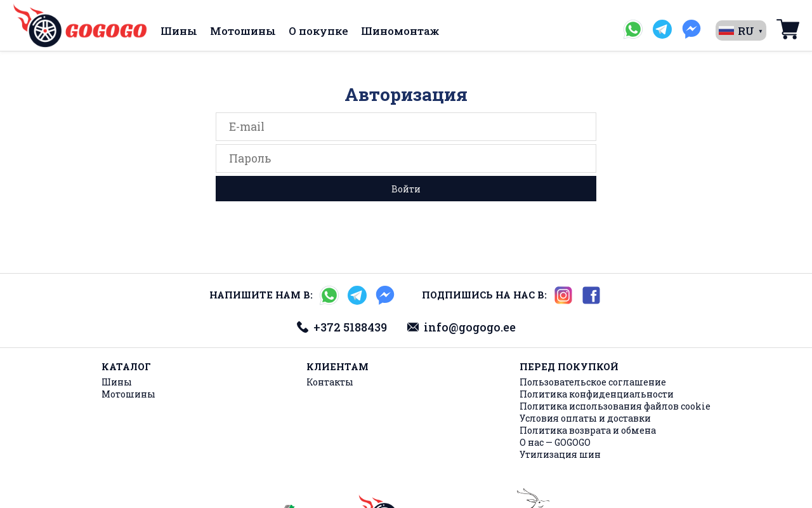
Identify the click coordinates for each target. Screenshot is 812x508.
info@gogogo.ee (462, 327)
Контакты (330, 382)
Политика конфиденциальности (597, 394)
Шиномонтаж (400, 31)
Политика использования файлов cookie (615, 406)
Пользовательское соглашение (593, 382)
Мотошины (243, 31)
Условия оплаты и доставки (585, 418)
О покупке (318, 31)
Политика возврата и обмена (588, 430)
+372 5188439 (342, 327)
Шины (179, 31)
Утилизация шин (560, 454)
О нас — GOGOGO (555, 442)
